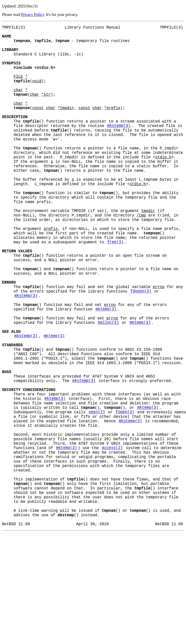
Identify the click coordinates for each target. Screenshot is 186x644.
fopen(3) (125, 498)
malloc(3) (108, 389)
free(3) (115, 291)
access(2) (112, 542)
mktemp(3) (106, 373)
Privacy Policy (32, 15)
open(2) (97, 498)
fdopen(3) (141, 351)
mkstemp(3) (119, 148)
